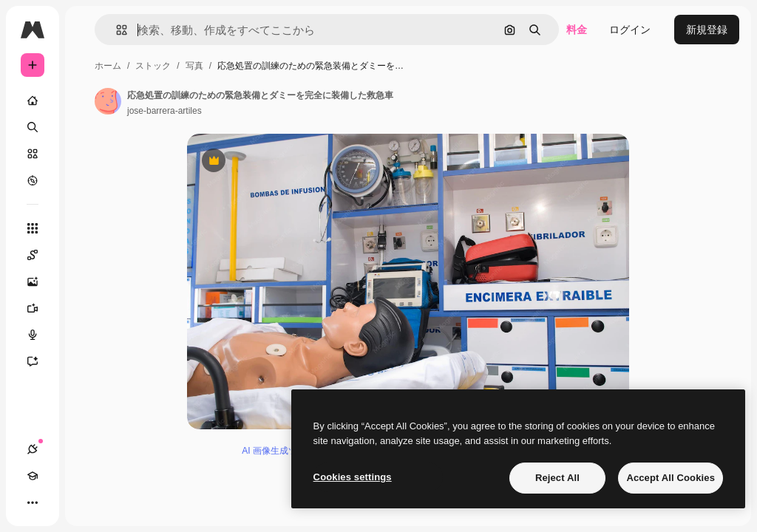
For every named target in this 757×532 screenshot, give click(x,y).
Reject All (557, 478)
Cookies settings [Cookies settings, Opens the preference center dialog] (353, 477)
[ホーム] (33, 100)
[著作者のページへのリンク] (108, 101)
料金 (577, 30)
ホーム (108, 66)
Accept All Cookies (671, 478)
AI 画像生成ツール (278, 451)
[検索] (33, 127)
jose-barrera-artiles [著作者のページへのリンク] (164, 111)
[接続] (33, 449)
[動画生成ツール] (40, 308)
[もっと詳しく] (33, 180)
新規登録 (707, 30)
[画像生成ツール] (40, 282)
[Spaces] (40, 255)
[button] (116, 30)
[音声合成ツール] (40, 335)
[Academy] (33, 476)
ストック (153, 66)
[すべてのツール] (33, 228)
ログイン (630, 30)
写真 (194, 66)
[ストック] (33, 154)
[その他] (33, 502)
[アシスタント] (40, 361)
